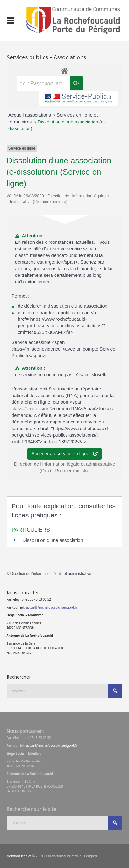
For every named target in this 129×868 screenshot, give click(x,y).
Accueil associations (30, 115)
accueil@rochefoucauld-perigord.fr (52, 607)
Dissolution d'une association (53, 540)
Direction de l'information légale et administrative (51, 574)
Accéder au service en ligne (64, 453)
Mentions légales (19, 856)
